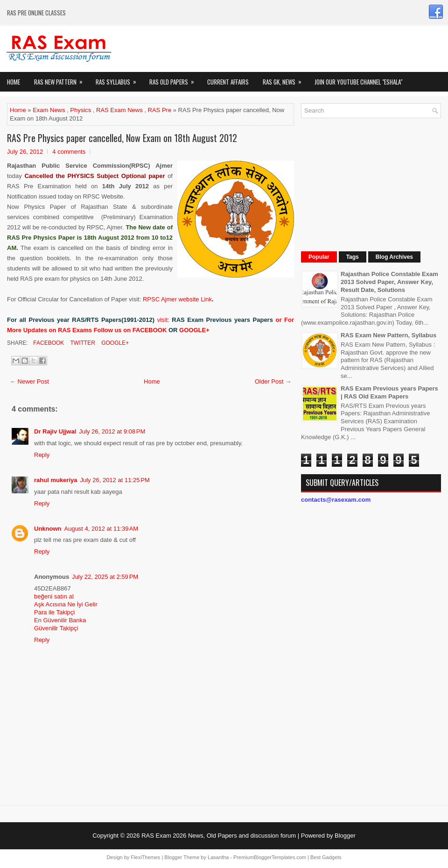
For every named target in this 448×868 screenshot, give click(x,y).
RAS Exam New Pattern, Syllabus (388, 335)
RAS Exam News (119, 110)
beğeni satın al (54, 596)
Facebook (48, 343)
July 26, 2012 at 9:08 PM (112, 431)
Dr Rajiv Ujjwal (55, 431)
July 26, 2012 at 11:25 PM (115, 480)
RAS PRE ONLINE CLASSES (36, 13)
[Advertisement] (368, 184)
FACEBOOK (150, 330)
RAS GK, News (285, 79)
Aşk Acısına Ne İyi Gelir (66, 604)
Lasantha (218, 857)
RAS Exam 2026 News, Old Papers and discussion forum (219, 836)
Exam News (49, 110)
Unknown (48, 529)
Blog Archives (394, 257)
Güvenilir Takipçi (56, 628)
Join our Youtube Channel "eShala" (358, 82)
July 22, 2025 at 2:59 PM (105, 577)
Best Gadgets (326, 857)
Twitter (82, 343)
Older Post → (273, 381)
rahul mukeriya (56, 480)
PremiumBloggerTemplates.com (270, 857)
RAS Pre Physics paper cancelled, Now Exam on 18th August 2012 (122, 138)
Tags (353, 257)
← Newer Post (29, 381)
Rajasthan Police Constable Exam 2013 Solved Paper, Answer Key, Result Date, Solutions (389, 282)
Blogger (345, 836)
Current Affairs (228, 82)
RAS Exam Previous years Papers (222, 320)
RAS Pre (160, 110)
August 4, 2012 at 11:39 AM (101, 529)
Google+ (114, 343)
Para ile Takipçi (54, 612)
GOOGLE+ (194, 330)
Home (14, 82)
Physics (80, 110)
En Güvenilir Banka (60, 620)
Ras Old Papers (175, 79)
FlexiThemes (145, 857)
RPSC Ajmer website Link (177, 299)
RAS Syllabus (119, 79)
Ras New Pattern (61, 79)
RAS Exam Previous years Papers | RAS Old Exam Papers (389, 392)
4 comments (69, 152)
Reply (42, 455)
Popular (319, 257)
